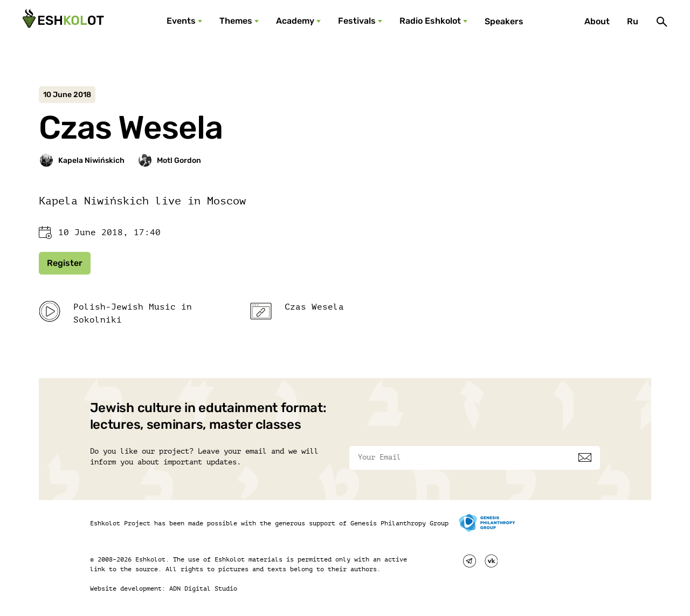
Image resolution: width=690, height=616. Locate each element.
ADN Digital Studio (203, 588)
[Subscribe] (585, 457)
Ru (633, 21)
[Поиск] (662, 22)
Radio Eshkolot (430, 21)
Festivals (357, 21)
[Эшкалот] (62, 22)
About (597, 21)
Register (65, 263)
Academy (295, 21)
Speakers (504, 21)
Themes (236, 21)
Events (181, 21)
